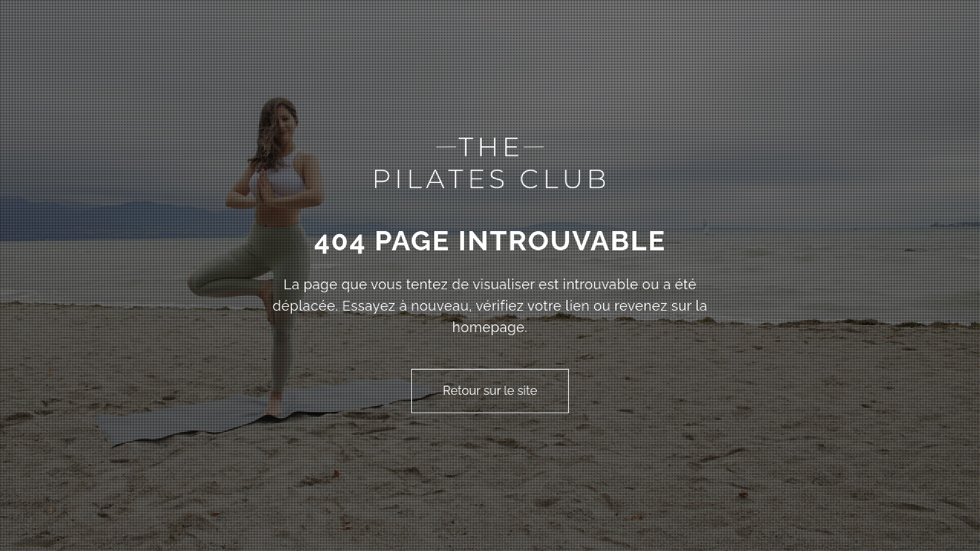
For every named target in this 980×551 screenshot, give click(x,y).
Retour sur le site (490, 391)
